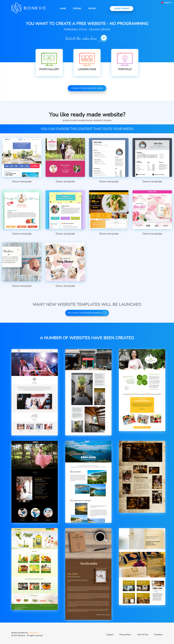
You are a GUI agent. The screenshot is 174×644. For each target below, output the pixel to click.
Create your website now (87, 88)
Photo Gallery (49, 69)
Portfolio (125, 69)
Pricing (77, 9)
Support (110, 635)
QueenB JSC (34, 633)
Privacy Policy (125, 635)
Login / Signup (122, 9)
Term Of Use (143, 635)
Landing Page (87, 69)
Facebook (158, 635)
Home (63, 9)
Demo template (22, 182)
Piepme (92, 9)
